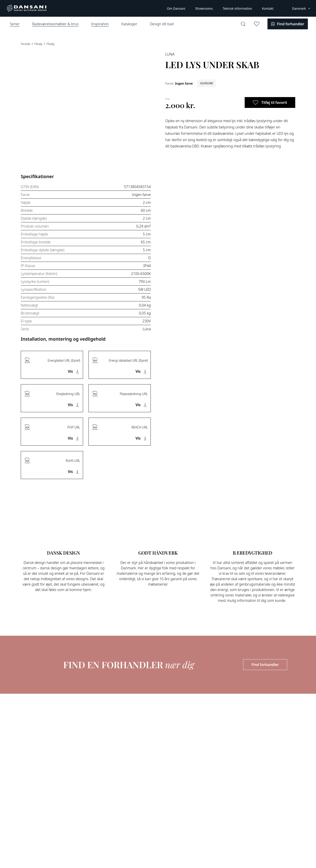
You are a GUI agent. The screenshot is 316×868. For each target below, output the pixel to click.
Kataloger (129, 24)
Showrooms (204, 8)
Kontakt (268, 8)
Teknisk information (237, 8)
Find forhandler (265, 665)
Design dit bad (162, 24)
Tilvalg (38, 44)
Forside (26, 44)
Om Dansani (176, 8)
